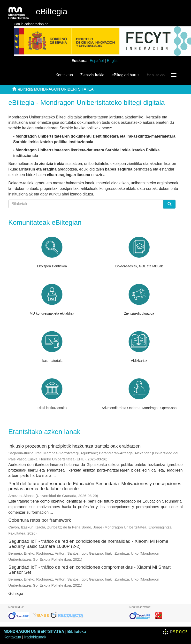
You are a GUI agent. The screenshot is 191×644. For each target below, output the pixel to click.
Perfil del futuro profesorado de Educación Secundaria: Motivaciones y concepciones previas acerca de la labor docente (95, 486)
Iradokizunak (35, 637)
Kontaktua (64, 75)
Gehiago (16, 594)
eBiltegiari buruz (126, 75)
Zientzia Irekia (92, 75)
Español (97, 61)
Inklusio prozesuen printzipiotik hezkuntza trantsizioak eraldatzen (75, 446)
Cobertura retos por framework (40, 520)
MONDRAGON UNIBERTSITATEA (34, 632)
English (113, 61)
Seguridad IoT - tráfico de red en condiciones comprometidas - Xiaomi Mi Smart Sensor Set (90, 570)
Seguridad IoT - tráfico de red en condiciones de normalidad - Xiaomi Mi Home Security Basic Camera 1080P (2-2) (88, 544)
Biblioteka (76, 632)
